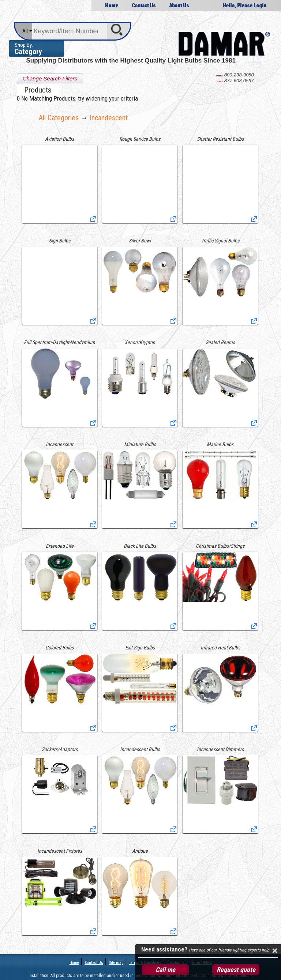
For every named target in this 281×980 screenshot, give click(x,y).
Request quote (236, 970)
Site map (116, 963)
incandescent (109, 118)
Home (112, 5)
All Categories (59, 118)
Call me (165, 970)
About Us (179, 5)
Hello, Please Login (244, 5)
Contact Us (144, 5)
